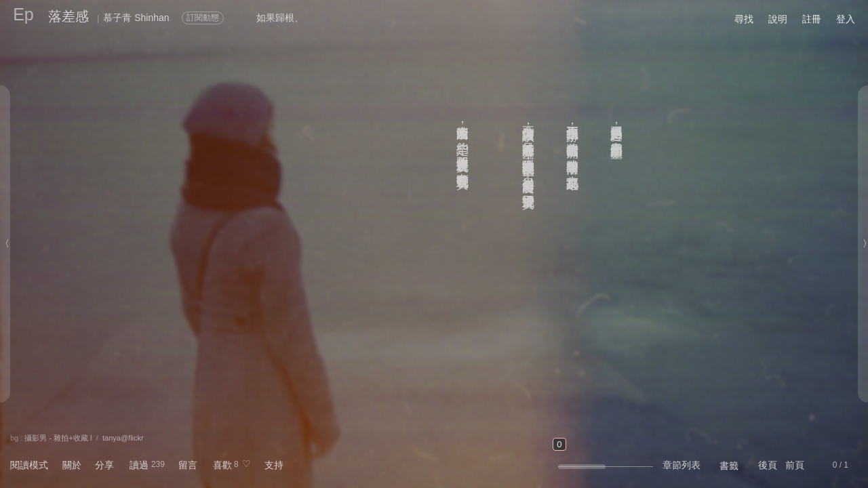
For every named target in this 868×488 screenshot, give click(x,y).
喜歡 (222, 465)
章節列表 (682, 465)
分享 (104, 465)
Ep (23, 14)
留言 (188, 465)
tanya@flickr (123, 438)
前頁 (795, 465)
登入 (846, 19)
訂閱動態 (203, 18)
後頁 (768, 465)
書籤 (729, 466)
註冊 (812, 19)
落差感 (68, 16)
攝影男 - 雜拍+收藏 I (58, 438)
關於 (72, 465)
